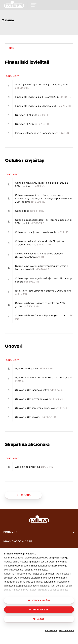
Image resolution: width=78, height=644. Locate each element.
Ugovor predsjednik (34, 369)
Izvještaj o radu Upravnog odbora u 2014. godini (43, 292)
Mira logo (39, 519)
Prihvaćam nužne (39, 600)
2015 (11, 48)
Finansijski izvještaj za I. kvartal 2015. (43, 106)
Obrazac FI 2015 (32, 124)
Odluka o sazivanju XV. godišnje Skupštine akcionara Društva (40, 243)
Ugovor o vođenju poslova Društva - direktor (43, 379)
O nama (26, 495)
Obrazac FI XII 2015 (32, 115)
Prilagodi (39, 619)
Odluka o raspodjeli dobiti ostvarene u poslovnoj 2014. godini (43, 222)
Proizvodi (11, 532)
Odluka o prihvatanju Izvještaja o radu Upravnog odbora (43, 280)
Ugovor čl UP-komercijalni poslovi (42, 408)
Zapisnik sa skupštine (34, 467)
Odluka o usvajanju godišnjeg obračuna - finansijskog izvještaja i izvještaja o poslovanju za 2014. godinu (44, 198)
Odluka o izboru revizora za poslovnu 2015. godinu (40, 305)
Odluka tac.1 (30, 211)
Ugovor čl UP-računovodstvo (39, 390)
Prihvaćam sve (39, 610)
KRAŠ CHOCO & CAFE (18, 541)
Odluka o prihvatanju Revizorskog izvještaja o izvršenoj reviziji (42, 268)
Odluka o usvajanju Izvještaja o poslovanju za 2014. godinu (41, 184)
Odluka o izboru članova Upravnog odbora (44, 317)
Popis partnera (66, 630)
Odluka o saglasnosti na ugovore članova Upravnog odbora (39, 255)
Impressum (51, 630)
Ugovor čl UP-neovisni (35, 417)
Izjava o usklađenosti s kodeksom (42, 133)
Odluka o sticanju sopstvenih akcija (42, 232)
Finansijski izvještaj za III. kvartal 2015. (43, 97)
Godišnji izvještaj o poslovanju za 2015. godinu (42, 86)
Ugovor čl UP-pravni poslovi (39, 399)
